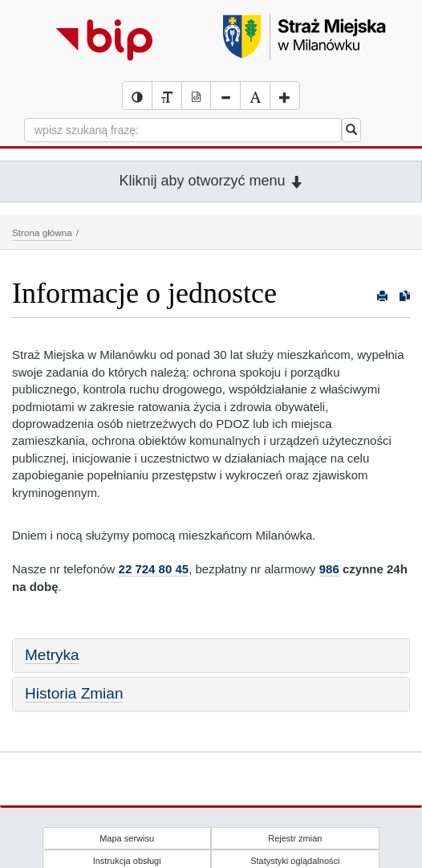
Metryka (52, 655)
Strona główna (42, 232)
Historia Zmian (74, 693)
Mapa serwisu (127, 838)
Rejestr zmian (295, 838)
